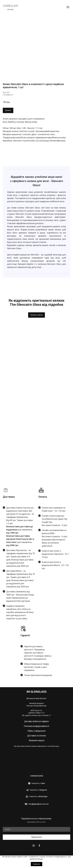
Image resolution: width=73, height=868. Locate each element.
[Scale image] (36, 49)
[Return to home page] (10, 6)
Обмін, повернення (37, 731)
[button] (8, 110)
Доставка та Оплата (37, 736)
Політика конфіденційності (36, 726)
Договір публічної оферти (36, 721)
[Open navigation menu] (68, 7)
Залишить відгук (37, 740)
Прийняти (36, 864)
